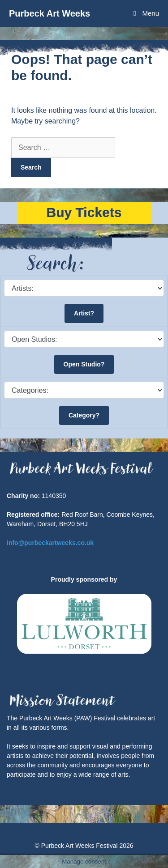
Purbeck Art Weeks (50, 13)
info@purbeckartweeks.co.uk (50, 543)
